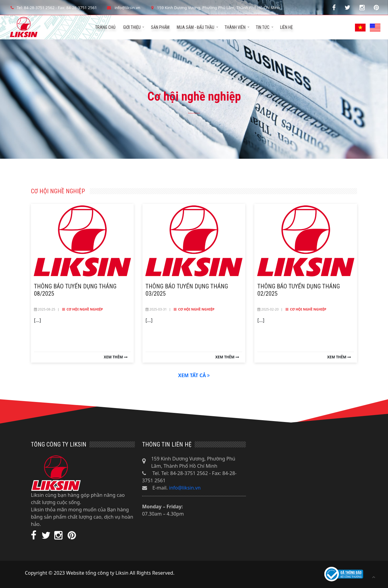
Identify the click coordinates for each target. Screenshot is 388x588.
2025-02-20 (268, 309)
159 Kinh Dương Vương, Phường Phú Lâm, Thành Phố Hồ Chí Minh (215, 8)
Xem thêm (115, 357)
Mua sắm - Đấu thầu (196, 27)
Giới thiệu (132, 27)
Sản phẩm (160, 27)
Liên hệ (286, 27)
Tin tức (263, 27)
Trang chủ (105, 27)
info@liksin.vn (185, 488)
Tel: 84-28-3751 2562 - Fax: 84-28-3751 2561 (53, 8)
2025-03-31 (156, 309)
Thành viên (235, 27)
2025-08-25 (45, 309)
